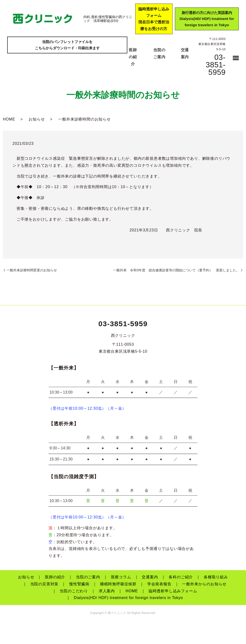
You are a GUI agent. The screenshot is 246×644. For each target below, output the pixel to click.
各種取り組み (216, 577)
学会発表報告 (159, 584)
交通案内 (150, 577)
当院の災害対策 (44, 584)
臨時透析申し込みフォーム (173, 591)
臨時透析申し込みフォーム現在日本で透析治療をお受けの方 (152, 19)
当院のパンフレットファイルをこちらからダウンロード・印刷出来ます (67, 45)
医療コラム (121, 577)
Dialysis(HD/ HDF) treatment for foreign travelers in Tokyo (128, 598)
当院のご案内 (88, 577)
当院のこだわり (74, 591)
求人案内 (107, 591)
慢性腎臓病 (79, 584)
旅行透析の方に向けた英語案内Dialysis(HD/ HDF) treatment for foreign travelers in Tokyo (206, 19)
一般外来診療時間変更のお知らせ (32, 270)
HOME (9, 119)
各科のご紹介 (181, 577)
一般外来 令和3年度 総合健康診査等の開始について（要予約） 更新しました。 (176, 270)
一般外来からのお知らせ (204, 584)
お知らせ (37, 119)
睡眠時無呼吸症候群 (118, 584)
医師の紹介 (133, 57)
